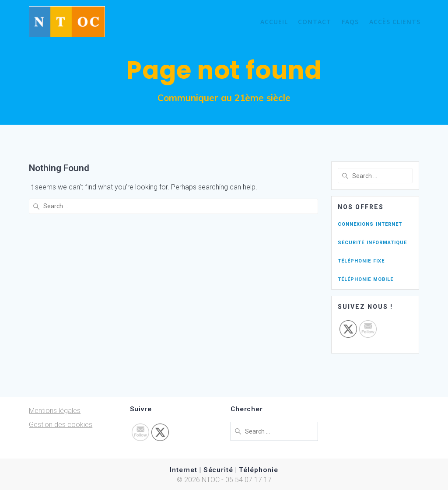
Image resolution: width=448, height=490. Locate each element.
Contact (315, 22)
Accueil (274, 22)
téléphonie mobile (366, 278)
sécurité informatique (372, 242)
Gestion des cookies (61, 425)
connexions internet (370, 223)
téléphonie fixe (361, 260)
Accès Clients (395, 22)
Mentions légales (55, 411)
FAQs (350, 22)
